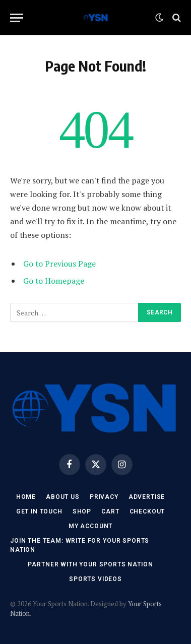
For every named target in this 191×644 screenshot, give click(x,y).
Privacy (104, 497)
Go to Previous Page (59, 264)
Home (26, 497)
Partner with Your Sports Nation (90, 564)
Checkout (147, 511)
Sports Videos (95, 579)
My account (90, 526)
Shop (82, 511)
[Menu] (17, 18)
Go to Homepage (54, 281)
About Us (63, 497)
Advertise (147, 497)
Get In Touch (39, 511)
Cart (110, 511)
